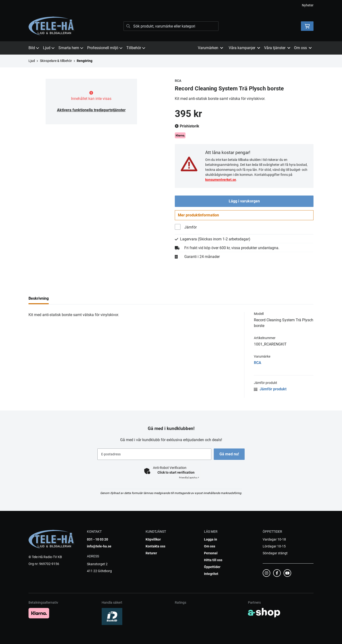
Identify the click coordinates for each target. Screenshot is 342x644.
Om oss (210, 546)
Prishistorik (187, 126)
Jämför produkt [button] (270, 390)
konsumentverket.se (221, 180)
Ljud (49, 48)
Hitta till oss (213, 560)
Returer (151, 553)
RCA (258, 364)
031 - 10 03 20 (97, 539)
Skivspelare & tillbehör (56, 61)
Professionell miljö (105, 48)
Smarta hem (71, 48)
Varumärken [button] (210, 48)
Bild (34, 48)
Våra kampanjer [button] (244, 48)
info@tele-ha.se (99, 546)
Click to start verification (176, 472)
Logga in (211, 539)
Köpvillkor (153, 539)
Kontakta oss (155, 546)
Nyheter (308, 5)
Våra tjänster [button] (277, 48)
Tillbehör (136, 48)
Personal (211, 553)
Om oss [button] (303, 48)
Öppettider (212, 567)
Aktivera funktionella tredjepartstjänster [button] (91, 110)
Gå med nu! (230, 454)
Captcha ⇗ (189, 478)
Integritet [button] (211, 574)
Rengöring (85, 61)
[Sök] (171, 26)
